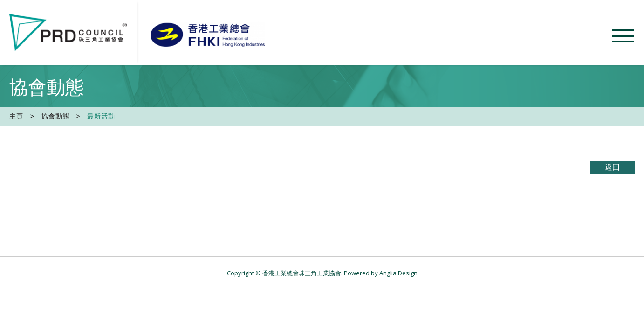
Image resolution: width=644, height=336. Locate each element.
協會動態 (55, 116)
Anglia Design (398, 273)
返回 (612, 167)
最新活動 (101, 116)
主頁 (16, 116)
